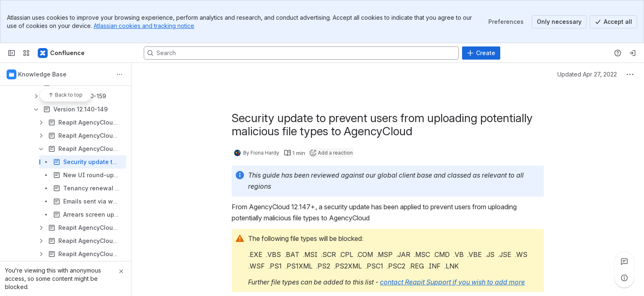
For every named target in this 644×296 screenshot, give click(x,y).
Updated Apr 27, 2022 (587, 74)
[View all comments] (624, 261)
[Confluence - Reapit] (62, 53)
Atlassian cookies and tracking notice (144, 26)
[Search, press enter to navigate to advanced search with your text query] (301, 53)
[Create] (481, 53)
